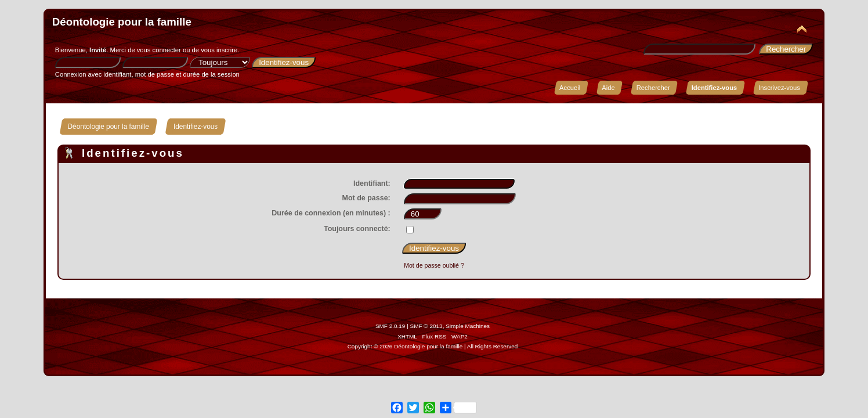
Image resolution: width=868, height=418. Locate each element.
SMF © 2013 (426, 326)
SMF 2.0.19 (390, 326)
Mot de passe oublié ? (434, 265)
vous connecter (159, 50)
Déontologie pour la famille (122, 22)
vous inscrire (219, 50)
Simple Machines (468, 326)
